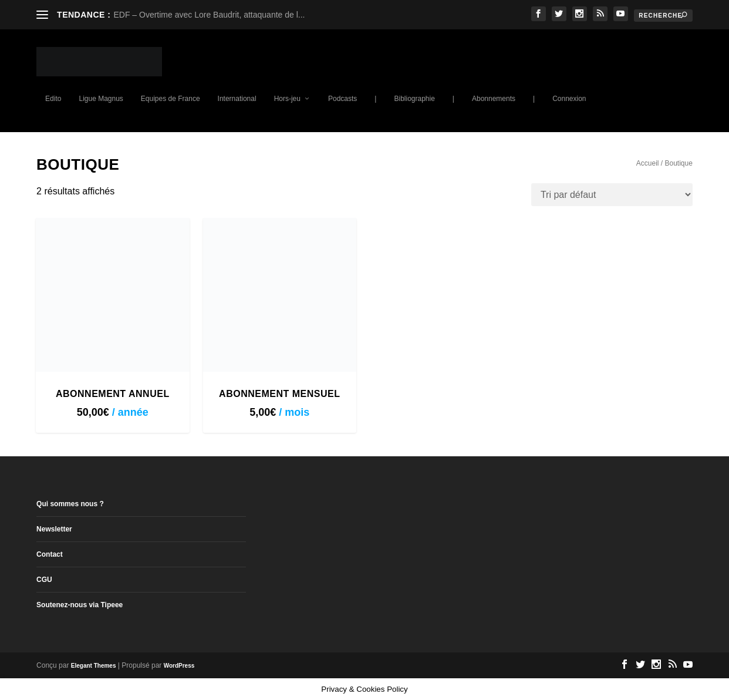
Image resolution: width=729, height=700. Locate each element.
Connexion (569, 99)
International (237, 99)
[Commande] (612, 195)
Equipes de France (171, 99)
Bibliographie (414, 99)
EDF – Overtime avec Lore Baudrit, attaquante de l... (209, 15)
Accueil (648, 163)
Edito (53, 99)
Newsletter (54, 529)
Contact (50, 554)
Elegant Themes (94, 666)
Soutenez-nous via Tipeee (80, 605)
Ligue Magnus (101, 99)
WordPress (179, 666)
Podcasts (342, 99)
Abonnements (494, 99)
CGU (44, 580)
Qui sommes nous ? (70, 504)
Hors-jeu (287, 99)
